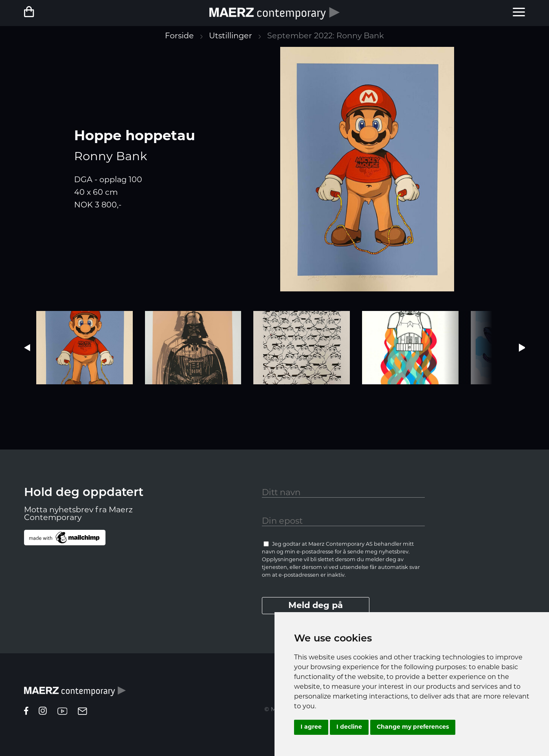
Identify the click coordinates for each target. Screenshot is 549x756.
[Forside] (274, 13)
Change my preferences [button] (413, 727)
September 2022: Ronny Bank (326, 36)
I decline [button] (349, 727)
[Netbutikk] (49, 13)
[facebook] (26, 713)
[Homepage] (75, 693)
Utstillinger (231, 36)
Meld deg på (316, 606)
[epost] (82, 713)
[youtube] (62, 713)
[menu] (519, 13)
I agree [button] (311, 727)
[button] (522, 348)
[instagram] (43, 713)
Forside (179, 36)
